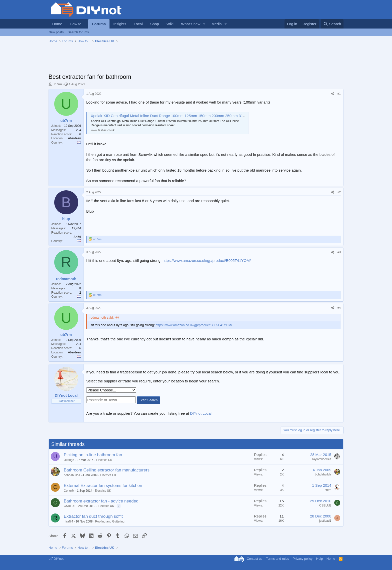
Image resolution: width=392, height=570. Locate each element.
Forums (99, 24)
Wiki (170, 24)
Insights (120, 24)
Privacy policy (303, 559)
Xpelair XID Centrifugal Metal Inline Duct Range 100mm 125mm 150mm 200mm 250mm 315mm (171, 116)
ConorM (69, 491)
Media (217, 24)
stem (328, 490)
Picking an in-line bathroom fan (93, 455)
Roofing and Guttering (110, 521)
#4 (339, 308)
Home (57, 24)
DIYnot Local (201, 413)
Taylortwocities (321, 459)
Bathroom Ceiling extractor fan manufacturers (107, 470)
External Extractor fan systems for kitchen (103, 486)
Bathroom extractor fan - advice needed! (102, 501)
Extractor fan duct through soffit (93, 516)
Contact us (254, 559)
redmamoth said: (102, 318)
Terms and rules (277, 559)
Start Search (148, 400)
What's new (191, 24)
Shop (155, 24)
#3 (339, 252)
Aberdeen (74, 138)
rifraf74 (68, 521)
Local (138, 24)
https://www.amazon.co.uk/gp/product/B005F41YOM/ (207, 260)
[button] (204, 24)
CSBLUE (70, 506)
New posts (56, 32)
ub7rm (57, 84)
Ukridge (69, 460)
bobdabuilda (72, 475)
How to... (77, 24)
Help (320, 559)
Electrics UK (104, 460)
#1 (339, 94)
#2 (339, 192)
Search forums (78, 32)
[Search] (332, 24)
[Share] (332, 94)
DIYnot (56, 559)
